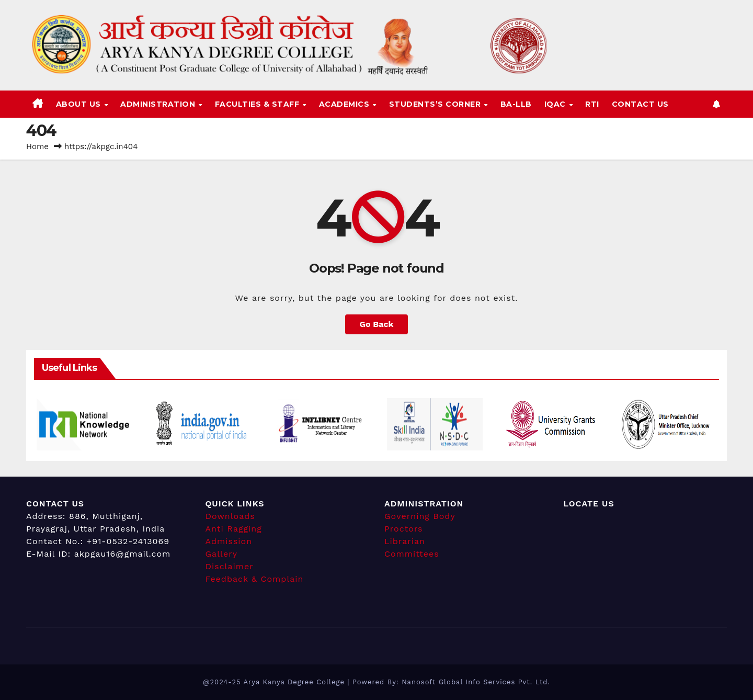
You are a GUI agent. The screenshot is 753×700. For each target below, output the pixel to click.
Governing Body (420, 516)
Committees (412, 554)
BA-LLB (516, 104)
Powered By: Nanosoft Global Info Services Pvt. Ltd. (451, 682)
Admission (229, 541)
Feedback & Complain (255, 579)
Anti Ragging (234, 529)
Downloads (230, 516)
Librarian (405, 541)
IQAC (556, 104)
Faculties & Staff (258, 104)
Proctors (404, 529)
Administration (159, 104)
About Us (80, 104)
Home (37, 146)
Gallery (221, 554)
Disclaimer (230, 566)
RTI (592, 104)
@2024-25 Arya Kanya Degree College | (278, 682)
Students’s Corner (436, 104)
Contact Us (640, 104)
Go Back (377, 324)
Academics (345, 104)
